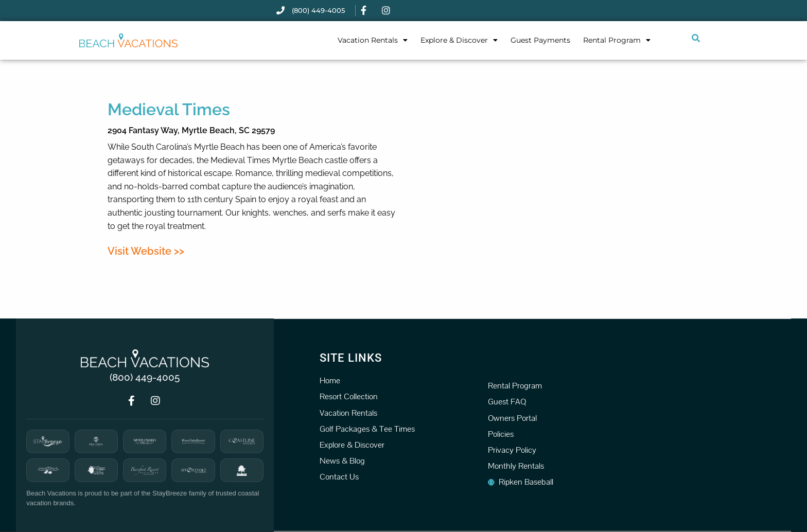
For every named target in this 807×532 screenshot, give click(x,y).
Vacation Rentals (373, 40)
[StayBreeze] (48, 441)
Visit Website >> (146, 251)
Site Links (351, 357)
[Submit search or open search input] (696, 38)
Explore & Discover (459, 40)
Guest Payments (540, 40)
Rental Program (617, 40)
